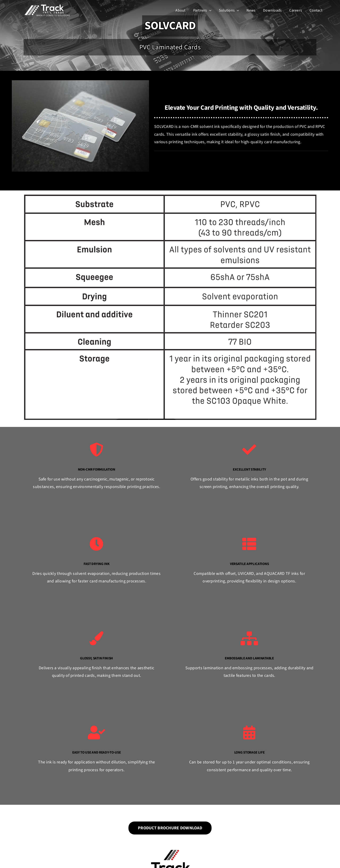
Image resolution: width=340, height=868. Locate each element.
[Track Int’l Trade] (47, 6)
